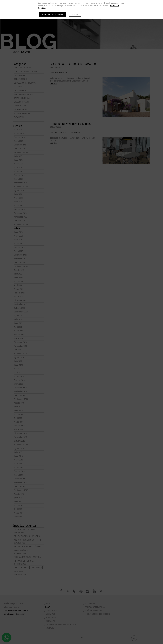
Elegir (75, 14)
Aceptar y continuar (52, 14)
